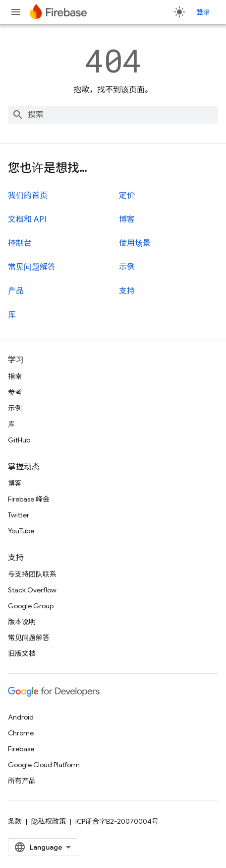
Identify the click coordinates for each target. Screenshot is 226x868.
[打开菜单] (16, 12)
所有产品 (22, 781)
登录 (203, 12)
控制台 (20, 243)
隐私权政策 (49, 821)
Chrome (21, 733)
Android (21, 717)
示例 (127, 267)
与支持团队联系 (32, 574)
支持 (127, 291)
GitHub (19, 440)
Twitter (19, 515)
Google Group (31, 606)
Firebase (21, 749)
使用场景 (135, 243)
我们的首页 (28, 196)
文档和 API (27, 219)
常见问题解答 (32, 267)
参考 (15, 392)
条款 (15, 821)
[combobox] (113, 115)
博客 (127, 219)
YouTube (21, 531)
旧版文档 (22, 653)
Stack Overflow (32, 590)
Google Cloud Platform (44, 765)
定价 (127, 196)
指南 (15, 376)
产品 (16, 291)
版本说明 (22, 622)
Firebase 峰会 (29, 499)
